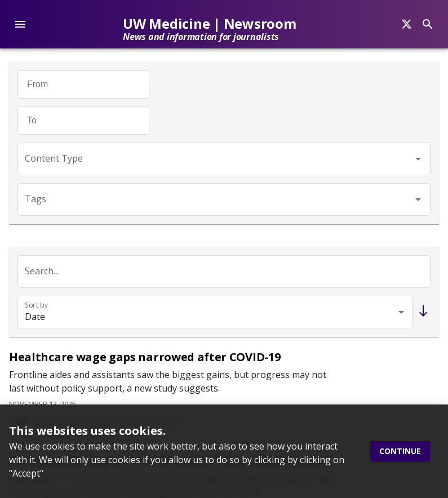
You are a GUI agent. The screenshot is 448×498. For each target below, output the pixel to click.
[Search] (407, 24)
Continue (400, 452)
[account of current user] (20, 24)
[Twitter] (15, 205)
